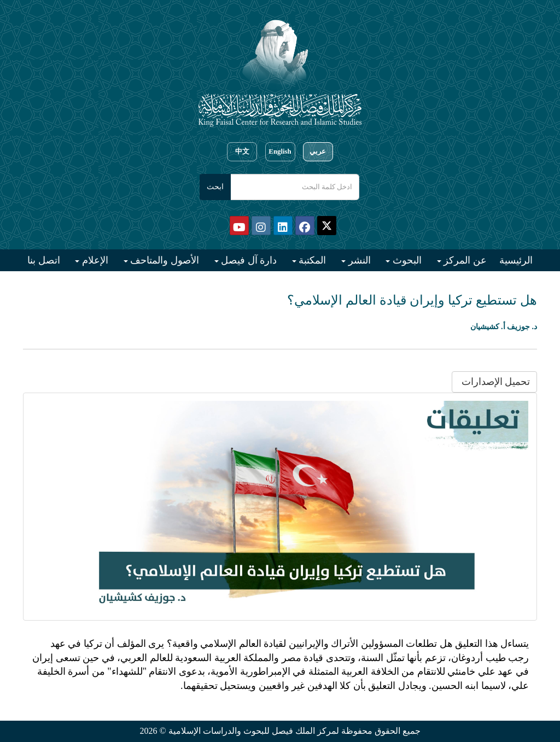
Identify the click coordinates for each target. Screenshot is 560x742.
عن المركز (464, 260)
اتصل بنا (44, 260)
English (280, 151)
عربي (318, 151)
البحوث (406, 260)
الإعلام (94, 260)
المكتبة (311, 260)
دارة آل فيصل (248, 260)
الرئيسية (516, 260)
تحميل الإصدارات (494, 382)
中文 (242, 151)
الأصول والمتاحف (164, 260)
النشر (358, 260)
